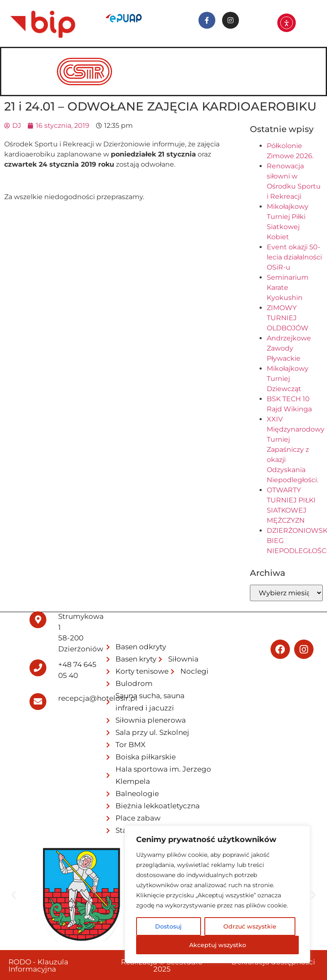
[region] (217, 894)
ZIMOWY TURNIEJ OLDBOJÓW (288, 318)
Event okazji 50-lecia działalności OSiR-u (294, 257)
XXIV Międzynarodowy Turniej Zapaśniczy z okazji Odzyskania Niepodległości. (296, 450)
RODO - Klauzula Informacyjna (38, 965)
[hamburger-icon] (308, 60)
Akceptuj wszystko (218, 945)
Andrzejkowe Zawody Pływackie (289, 348)
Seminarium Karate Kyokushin (288, 288)
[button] (14, 895)
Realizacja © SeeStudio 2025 (162, 965)
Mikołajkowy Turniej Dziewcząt (288, 379)
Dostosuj (168, 926)
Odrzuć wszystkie (250, 926)
